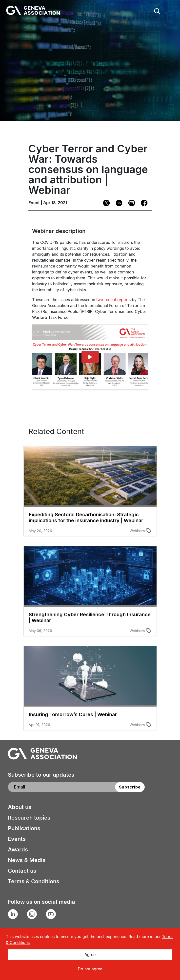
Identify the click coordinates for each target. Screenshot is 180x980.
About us (20, 807)
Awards (18, 849)
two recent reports (113, 300)
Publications (24, 828)
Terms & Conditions (34, 881)
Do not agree (90, 969)
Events (17, 839)
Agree (90, 955)
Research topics (29, 818)
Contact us (22, 871)
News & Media (27, 860)
